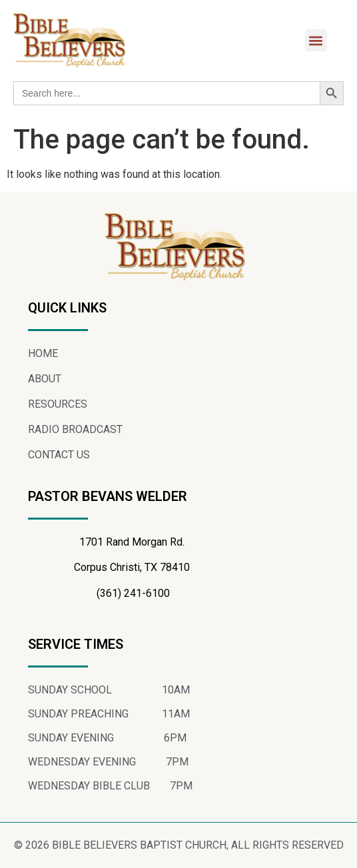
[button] (316, 40)
